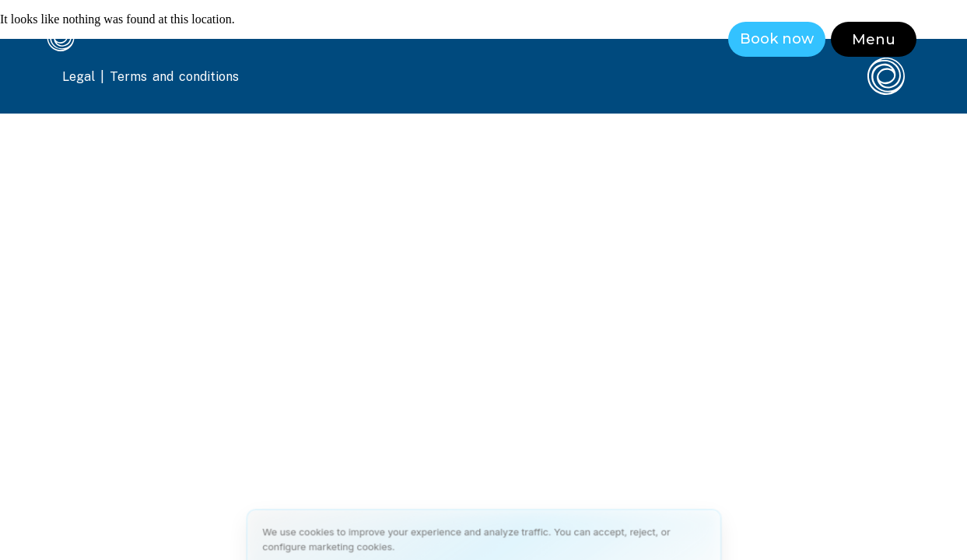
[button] (874, 39)
